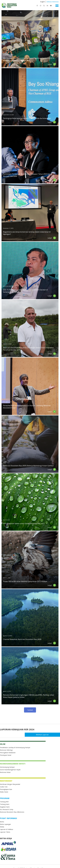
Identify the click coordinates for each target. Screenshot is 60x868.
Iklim (3, 744)
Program (5, 798)
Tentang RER (4, 802)
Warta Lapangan (5, 824)
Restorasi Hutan (5, 772)
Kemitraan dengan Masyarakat (10, 784)
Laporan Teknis (5, 832)
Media (2, 827)
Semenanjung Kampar (7, 767)
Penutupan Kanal (6, 755)
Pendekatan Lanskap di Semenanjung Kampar (15, 747)
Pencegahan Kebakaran (8, 753)
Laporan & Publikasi (7, 829)
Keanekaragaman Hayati (13, 764)
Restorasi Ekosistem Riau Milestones (12, 812)
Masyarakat (6, 781)
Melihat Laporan (51, 735)
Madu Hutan (4, 792)
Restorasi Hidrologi (6, 750)
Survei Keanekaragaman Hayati (10, 770)
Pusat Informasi (8, 818)
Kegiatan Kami (5, 807)
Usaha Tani (4, 787)
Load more (30, 710)
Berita (2, 822)
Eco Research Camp (7, 809)
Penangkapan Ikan (6, 789)
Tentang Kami (5, 804)
